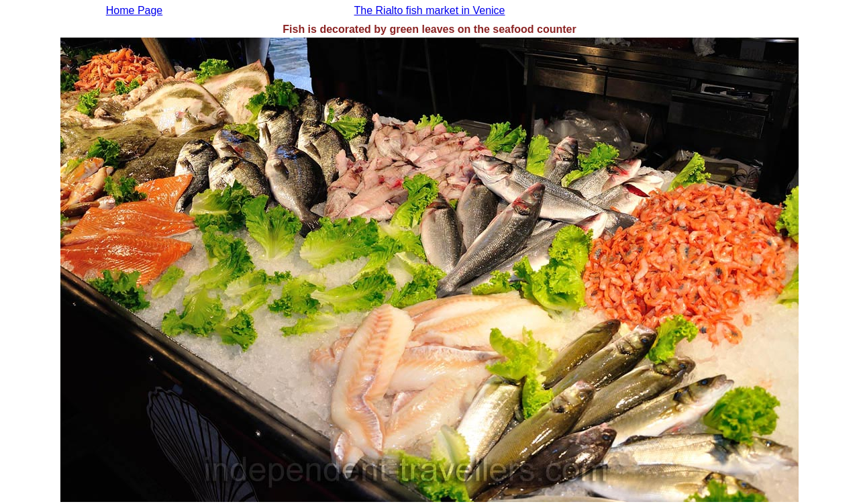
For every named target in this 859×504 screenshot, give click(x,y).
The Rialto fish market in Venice (430, 10)
